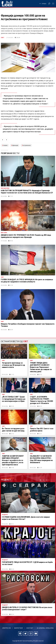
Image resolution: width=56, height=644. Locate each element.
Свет (3, 37)
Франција (15, 145)
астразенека (27, 145)
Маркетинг (19, 628)
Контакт (30, 628)
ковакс (6, 145)
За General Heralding (45, 628)
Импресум (7, 628)
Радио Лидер (7, 4)
